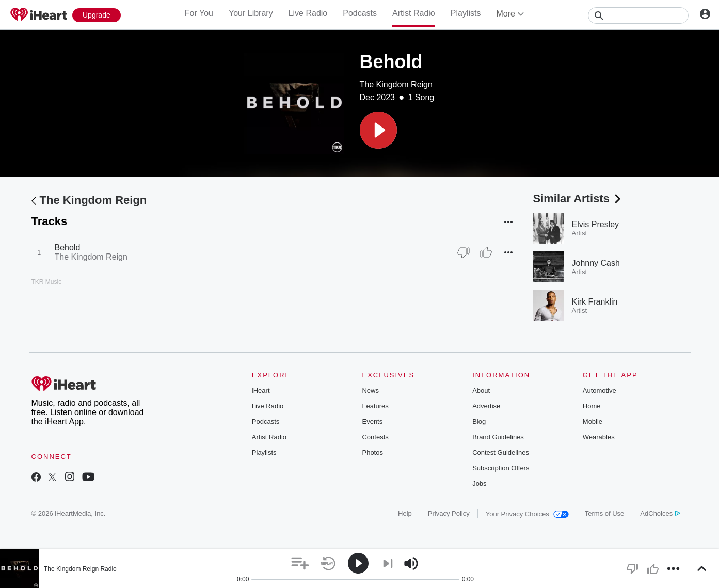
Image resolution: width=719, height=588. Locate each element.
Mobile (593, 422)
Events (372, 422)
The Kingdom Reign (396, 84)
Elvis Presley (596, 224)
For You (199, 13)
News (370, 391)
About (481, 391)
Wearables (599, 437)
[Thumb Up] (486, 252)
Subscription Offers (501, 468)
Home (592, 406)
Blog (479, 422)
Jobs (479, 483)
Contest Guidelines (501, 452)
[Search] (638, 15)
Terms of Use (605, 513)
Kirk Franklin (595, 302)
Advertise (486, 406)
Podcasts (360, 13)
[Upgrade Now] (97, 15)
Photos (372, 452)
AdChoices (660, 513)
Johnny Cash (596, 263)
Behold (68, 248)
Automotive (600, 391)
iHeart (261, 391)
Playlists (466, 13)
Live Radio (308, 13)
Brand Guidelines (498, 437)
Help (405, 513)
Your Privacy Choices (527, 514)
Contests (375, 437)
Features (375, 406)
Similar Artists (578, 198)
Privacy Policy (449, 513)
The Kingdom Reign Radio (80, 569)
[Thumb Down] (464, 252)
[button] (378, 130)
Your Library (251, 13)
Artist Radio (414, 13)
